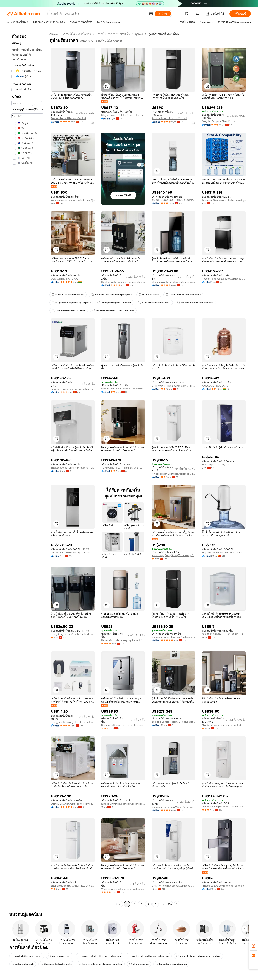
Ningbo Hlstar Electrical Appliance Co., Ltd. (174, 474)
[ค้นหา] (163, 14)
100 (170, 904)
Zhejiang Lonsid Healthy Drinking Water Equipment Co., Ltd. (174, 722)
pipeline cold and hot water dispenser (149, 956)
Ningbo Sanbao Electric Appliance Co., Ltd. (73, 552)
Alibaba (53, 34)
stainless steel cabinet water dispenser (100, 956)
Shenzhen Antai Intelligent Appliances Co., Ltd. (174, 282)
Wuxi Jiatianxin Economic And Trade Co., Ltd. (73, 200)
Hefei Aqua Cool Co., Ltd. (216, 464)
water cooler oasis (23, 964)
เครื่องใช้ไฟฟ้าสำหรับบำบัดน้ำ (113, 34)
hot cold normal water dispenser (195, 303)
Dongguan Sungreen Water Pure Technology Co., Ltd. (174, 807)
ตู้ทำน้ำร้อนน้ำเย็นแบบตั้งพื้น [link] (164, 34)
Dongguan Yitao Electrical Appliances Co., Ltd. (174, 637)
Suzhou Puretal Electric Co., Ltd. (69, 118)
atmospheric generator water (114, 303)
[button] (151, 14)
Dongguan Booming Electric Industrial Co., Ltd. (73, 722)
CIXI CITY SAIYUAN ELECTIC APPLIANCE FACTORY (224, 634)
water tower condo (60, 956)
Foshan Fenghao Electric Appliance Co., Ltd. (224, 279)
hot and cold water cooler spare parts (113, 310)
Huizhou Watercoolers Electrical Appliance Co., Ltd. (123, 282)
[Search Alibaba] (99, 14)
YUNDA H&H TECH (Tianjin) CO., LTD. (121, 468)
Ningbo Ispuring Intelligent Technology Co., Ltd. (123, 389)
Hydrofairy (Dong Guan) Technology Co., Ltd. (174, 555)
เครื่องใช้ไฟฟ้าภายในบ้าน (77, 34)
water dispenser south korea (154, 303)
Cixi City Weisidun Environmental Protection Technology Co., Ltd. (174, 386)
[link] (253, 946)
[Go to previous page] (120, 904)
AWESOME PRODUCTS (215, 386)
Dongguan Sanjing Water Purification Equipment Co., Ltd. (224, 807)
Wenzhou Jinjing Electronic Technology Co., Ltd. (123, 889)
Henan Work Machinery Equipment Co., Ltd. (123, 640)
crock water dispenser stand (68, 295)
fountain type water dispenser (69, 310)
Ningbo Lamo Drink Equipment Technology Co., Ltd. (123, 115)
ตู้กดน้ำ (139, 34)
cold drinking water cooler (27, 956)
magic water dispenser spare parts (71, 303)
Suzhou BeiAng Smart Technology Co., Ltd (73, 804)
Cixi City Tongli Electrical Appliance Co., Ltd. (174, 886)
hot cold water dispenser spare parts (111, 295)
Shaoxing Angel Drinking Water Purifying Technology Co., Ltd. (73, 468)
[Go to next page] (177, 904)
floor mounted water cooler (56, 964)
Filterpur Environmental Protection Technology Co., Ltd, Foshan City (73, 389)
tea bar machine (149, 295)
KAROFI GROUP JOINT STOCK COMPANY (174, 200)
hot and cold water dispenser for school (101, 964)
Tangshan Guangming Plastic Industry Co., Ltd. (224, 200)
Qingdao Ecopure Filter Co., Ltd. (219, 121)
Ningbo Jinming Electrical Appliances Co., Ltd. (123, 804)
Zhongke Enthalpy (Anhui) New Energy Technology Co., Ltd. (73, 886)
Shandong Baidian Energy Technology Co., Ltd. (123, 725)
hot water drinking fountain (171, 964)
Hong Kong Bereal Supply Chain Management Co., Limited (73, 634)
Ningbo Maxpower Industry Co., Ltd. (222, 725)
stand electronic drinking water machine (198, 956)
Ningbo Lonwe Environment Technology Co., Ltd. (224, 886)
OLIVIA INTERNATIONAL (65, 279)
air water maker (139, 964)
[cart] (198, 14)
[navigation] (27, 469)
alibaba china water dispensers (183, 295)
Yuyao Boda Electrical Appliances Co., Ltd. (224, 552)
